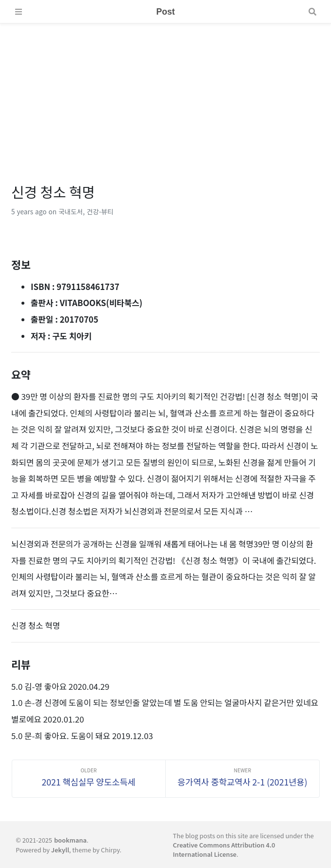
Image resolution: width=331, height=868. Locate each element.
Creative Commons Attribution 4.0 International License (224, 849)
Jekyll (60, 850)
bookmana (70, 840)
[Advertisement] (165, 92)
